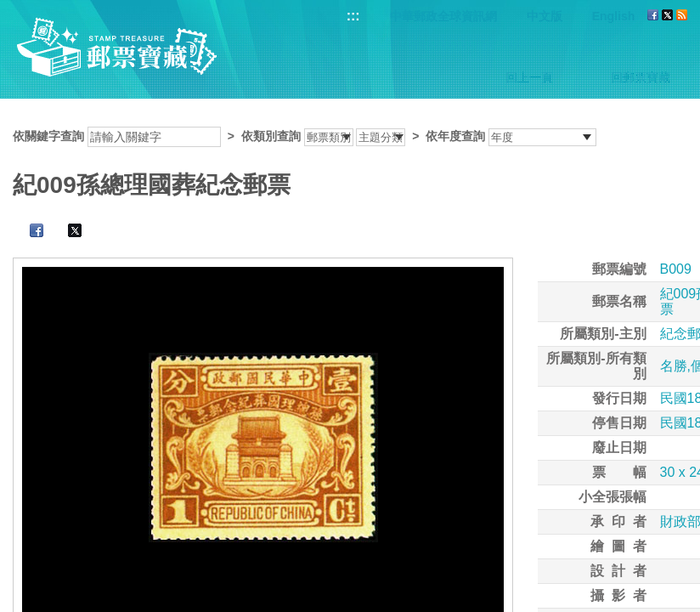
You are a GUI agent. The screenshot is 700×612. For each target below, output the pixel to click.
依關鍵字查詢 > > (305, 136)
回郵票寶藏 (641, 77)
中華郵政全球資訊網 (443, 16)
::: (353, 16)
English (614, 16)
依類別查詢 (271, 136)
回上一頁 (529, 77)
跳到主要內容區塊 (9, 9)
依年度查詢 (455, 136)
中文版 (545, 16)
